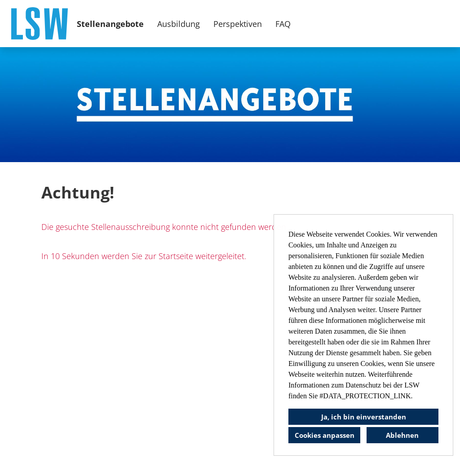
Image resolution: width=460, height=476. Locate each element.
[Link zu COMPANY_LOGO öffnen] (40, 24)
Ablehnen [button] (402, 435)
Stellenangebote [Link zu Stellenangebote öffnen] (110, 24)
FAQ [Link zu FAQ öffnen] (283, 24)
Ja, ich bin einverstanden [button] (364, 417)
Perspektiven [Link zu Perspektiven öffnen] (238, 24)
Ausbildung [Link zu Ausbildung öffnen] (179, 24)
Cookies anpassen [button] (325, 435)
